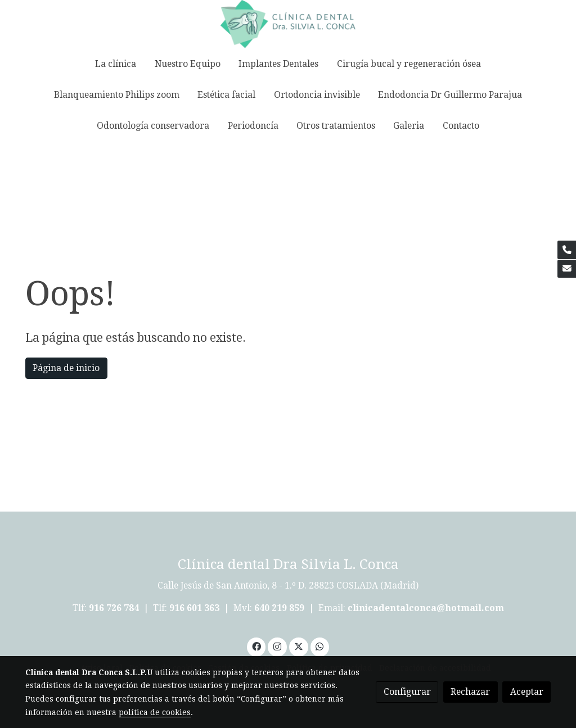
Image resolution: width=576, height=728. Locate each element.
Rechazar (470, 692)
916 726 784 (114, 608)
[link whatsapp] (320, 646)
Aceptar (527, 692)
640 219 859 (280, 608)
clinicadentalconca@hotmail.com (426, 608)
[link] (288, 24)
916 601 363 (194, 608)
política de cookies (155, 712)
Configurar (407, 692)
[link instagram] (278, 646)
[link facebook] (256, 646)
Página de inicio (66, 368)
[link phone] (567, 250)
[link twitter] (298, 646)
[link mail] (567, 269)
